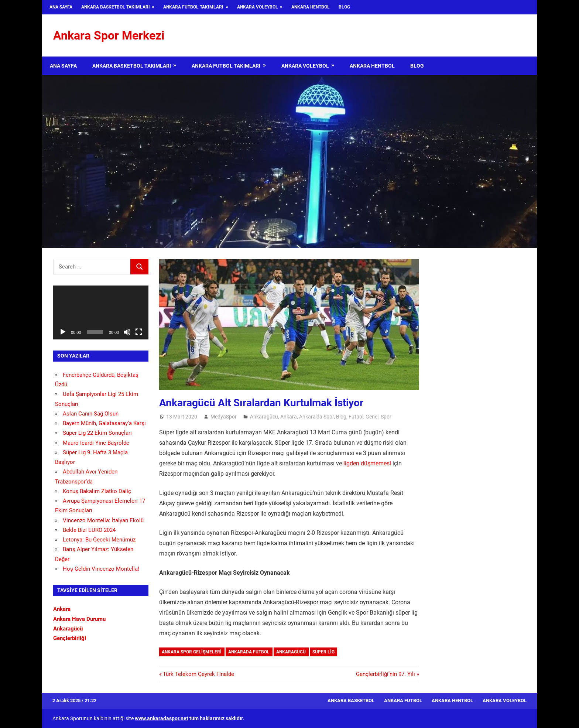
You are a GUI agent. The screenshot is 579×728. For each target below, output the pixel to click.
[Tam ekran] (139, 332)
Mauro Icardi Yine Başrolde (96, 443)
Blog (344, 7)
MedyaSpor (224, 417)
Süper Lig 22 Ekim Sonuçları (97, 433)
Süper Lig (323, 652)
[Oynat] (63, 332)
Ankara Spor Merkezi (109, 35)
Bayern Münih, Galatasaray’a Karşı (104, 423)
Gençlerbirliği (70, 638)
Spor (386, 417)
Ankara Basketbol (351, 700)
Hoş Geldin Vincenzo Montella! (101, 569)
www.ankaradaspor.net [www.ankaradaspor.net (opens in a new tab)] (162, 718)
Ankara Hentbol (311, 7)
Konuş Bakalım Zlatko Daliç (97, 491)
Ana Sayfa (61, 7)
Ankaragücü (264, 417)
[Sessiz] (127, 332)
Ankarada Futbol (249, 652)
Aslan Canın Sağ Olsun (91, 414)
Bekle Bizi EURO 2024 (89, 530)
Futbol (356, 417)
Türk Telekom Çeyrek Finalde (198, 674)
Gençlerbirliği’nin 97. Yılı (386, 674)
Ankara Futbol (403, 700)
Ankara (289, 417)
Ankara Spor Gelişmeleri (192, 652)
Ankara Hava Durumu (79, 619)
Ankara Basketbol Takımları (116, 7)
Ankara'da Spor (316, 417)
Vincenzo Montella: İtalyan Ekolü (103, 520)
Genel (372, 417)
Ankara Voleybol (258, 7)
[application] (101, 312)
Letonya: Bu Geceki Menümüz (99, 540)
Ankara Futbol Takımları (193, 7)
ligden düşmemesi (367, 463)
